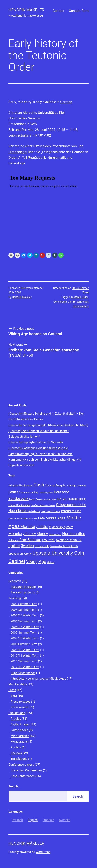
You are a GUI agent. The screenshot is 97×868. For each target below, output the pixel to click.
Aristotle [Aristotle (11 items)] (13, 486)
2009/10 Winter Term (25, 650)
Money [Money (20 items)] (42, 534)
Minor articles (20, 736)
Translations (19, 759)
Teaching (15, 598)
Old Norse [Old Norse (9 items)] (13, 540)
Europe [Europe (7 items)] (32, 499)
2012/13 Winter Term (25, 667)
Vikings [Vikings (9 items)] (51, 562)
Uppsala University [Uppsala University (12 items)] (20, 554)
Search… (14, 786)
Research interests (23, 587)
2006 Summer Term (24, 621)
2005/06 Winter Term (25, 615)
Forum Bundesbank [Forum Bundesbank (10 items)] (19, 505)
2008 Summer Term (24, 644)
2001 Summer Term (24, 604)
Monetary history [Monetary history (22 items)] (36, 527)
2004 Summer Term (24, 610)
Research (15, 581)
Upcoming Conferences (26, 770)
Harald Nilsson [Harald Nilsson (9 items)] (53, 511)
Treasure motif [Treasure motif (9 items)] (42, 546)
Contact (58, 11)
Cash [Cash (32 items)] (39, 485)
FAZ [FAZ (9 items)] (59, 499)
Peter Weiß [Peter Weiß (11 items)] (49, 540)
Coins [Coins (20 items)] (13, 492)
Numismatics (81, 306)
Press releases (20, 701)
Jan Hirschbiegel (78, 302)
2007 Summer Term (24, 633)
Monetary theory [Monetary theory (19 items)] (22, 534)
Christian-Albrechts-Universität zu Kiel (37, 113)
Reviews (16, 753)
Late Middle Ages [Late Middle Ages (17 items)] (52, 518)
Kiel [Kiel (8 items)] (36, 519)
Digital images (20, 724)
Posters (16, 747)
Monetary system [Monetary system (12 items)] (62, 527)
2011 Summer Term (24, 661)
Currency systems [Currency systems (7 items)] (46, 493)
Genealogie (60, 302)
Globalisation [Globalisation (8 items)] (34, 511)
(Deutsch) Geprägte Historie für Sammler (36, 442)
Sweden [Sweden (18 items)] (27, 546)
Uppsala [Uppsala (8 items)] (74, 546)
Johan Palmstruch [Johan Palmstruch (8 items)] (25, 519)
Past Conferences (23, 776)
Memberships (18, 684)
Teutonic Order (79, 297)
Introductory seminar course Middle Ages (38, 678)
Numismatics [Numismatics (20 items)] (74, 534)
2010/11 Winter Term (25, 655)
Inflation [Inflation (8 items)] (12, 519)
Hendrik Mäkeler (26, 10)
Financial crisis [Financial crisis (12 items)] (76, 499)
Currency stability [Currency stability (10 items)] (28, 492)
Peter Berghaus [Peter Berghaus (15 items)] (30, 540)
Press (12, 690)
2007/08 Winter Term (25, 638)
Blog (14, 696)
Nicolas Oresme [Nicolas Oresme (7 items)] (55, 534)
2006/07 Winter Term (25, 627)
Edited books (19, 730)
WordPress (43, 852)
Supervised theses (23, 673)
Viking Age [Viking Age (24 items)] (36, 562)
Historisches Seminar (24, 118)
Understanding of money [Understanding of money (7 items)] (60, 546)
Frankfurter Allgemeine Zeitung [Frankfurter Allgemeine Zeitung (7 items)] (43, 505)
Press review (19, 707)
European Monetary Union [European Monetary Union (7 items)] (46, 499)
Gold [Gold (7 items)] (43, 511)
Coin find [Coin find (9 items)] (81, 486)
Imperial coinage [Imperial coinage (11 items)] (71, 511)
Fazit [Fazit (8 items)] (64, 499)
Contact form (79, 11)
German (66, 102)
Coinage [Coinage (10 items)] (72, 486)
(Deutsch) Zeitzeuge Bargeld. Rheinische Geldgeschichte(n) (48, 425)
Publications (17, 713)
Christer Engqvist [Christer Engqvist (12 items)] (56, 485)
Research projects (23, 592)
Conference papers (21, 765)
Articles (16, 719)
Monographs (19, 742)
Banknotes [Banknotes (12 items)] (26, 485)
